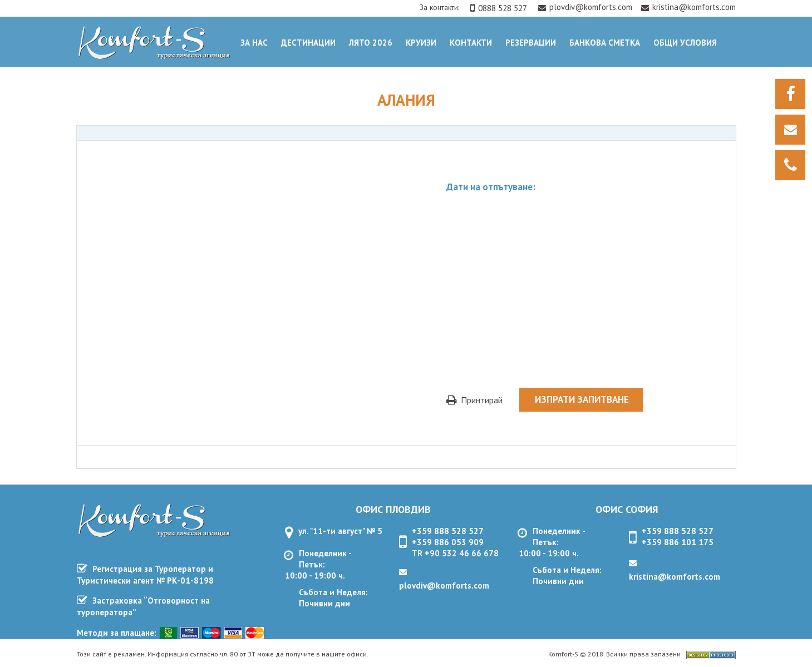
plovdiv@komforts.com (586, 7)
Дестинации (308, 43)
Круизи (421, 43)
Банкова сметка (605, 43)
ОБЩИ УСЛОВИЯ (685, 43)
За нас (254, 43)
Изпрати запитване (582, 399)
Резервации (531, 43)
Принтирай (474, 400)
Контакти (471, 43)
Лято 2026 (371, 43)
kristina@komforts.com (688, 7)
